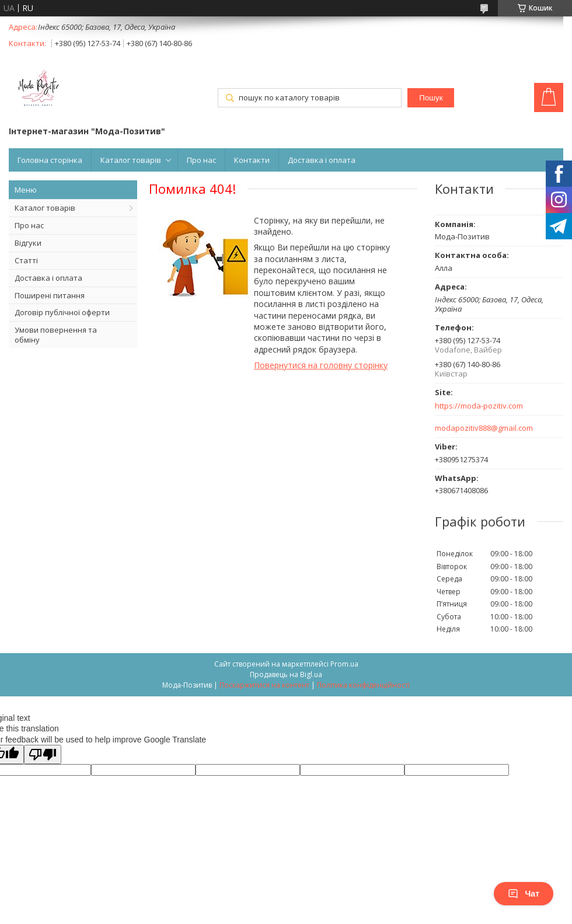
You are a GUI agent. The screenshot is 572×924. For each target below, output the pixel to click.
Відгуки (28, 243)
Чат (524, 894)
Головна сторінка (50, 160)
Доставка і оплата (322, 160)
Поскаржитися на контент (264, 685)
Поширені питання (50, 295)
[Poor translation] (43, 754)
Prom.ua (344, 664)
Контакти (252, 160)
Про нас (201, 160)
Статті (26, 260)
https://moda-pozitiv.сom (479, 406)
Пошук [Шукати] (431, 98)
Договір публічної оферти (62, 312)
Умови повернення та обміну (56, 335)
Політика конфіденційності (363, 685)
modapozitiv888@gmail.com (484, 428)
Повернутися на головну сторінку (321, 365)
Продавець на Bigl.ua (286, 674)
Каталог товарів (131, 160)
